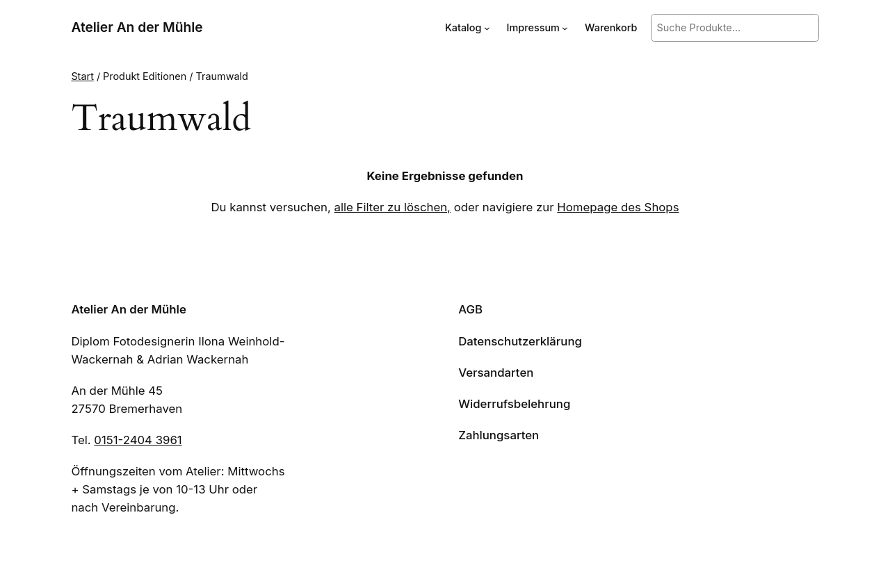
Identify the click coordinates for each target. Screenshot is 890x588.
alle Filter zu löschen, (393, 207)
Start (82, 76)
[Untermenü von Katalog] (487, 28)
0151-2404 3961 (138, 440)
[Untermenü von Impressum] (565, 28)
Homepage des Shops (618, 207)
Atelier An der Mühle (137, 27)
